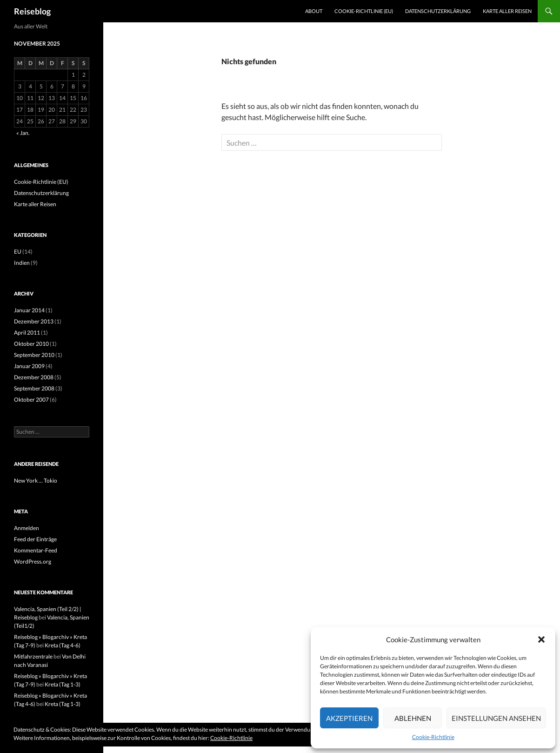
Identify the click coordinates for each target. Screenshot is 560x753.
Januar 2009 (29, 366)
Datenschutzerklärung (438, 11)
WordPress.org (33, 561)
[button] (541, 639)
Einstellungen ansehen (496, 718)
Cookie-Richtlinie (433, 737)
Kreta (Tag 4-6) (63, 645)
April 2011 (27, 333)
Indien (22, 263)
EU (18, 252)
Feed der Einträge (35, 539)
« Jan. (23, 133)
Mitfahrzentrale (33, 656)
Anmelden (27, 528)
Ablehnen (413, 718)
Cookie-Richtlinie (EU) (364, 11)
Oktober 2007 (31, 400)
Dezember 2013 (34, 321)
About (314, 11)
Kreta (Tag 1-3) (63, 684)
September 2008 (34, 388)
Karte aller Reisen (507, 11)
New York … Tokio (36, 481)
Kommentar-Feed (36, 550)
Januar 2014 (29, 310)
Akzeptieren (349, 718)
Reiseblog (32, 11)
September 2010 (34, 355)
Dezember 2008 (34, 377)
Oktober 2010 (31, 344)
